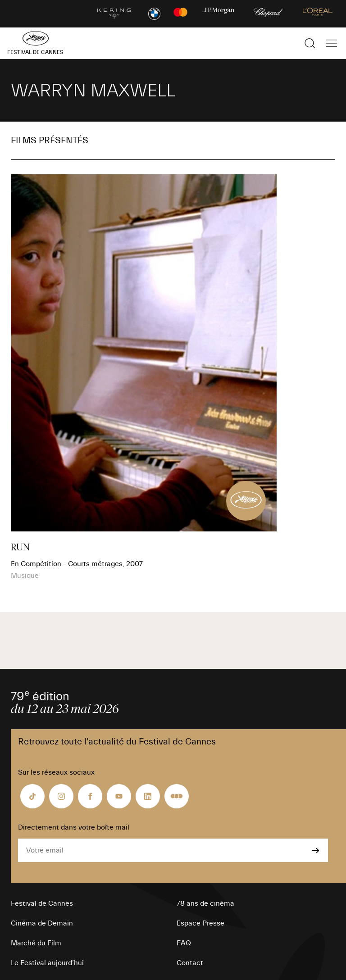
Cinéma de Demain (42, 923)
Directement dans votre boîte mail (74, 827)
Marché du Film (36, 943)
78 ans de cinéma (205, 903)
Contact (190, 963)
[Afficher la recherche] (310, 43)
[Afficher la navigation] (332, 43)
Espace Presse (200, 923)
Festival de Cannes (42, 903)
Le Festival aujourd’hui (47, 963)
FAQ (184, 943)
